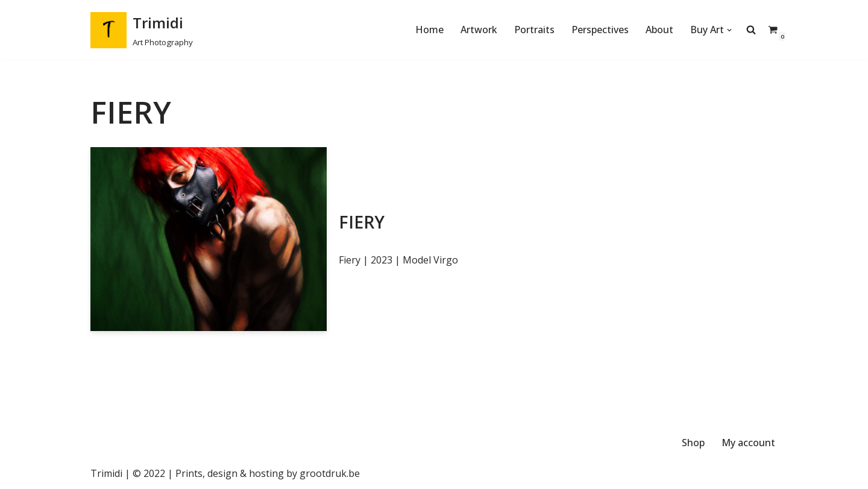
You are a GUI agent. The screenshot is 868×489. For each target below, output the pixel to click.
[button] (729, 30)
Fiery (362, 222)
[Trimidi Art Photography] (142, 30)
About (659, 30)
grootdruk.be (330, 473)
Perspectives (600, 30)
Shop (693, 443)
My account (748, 443)
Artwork (479, 30)
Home (429, 30)
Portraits (534, 30)
